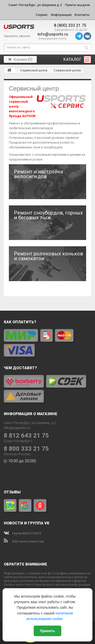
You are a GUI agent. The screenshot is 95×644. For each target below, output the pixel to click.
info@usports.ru (53, 34)
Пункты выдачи (77, 5)
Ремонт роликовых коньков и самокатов (49, 256)
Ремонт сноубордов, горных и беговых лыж (48, 215)
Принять (48, 631)
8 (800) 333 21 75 (70, 25)
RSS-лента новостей (24, 542)
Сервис (42, 15)
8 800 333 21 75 (26, 449)
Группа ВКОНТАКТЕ (23, 533)
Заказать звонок (17, 36)
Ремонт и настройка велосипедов (39, 174)
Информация (61, 15)
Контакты (82, 15)
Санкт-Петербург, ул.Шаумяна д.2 (35, 5)
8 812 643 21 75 (26, 436)
